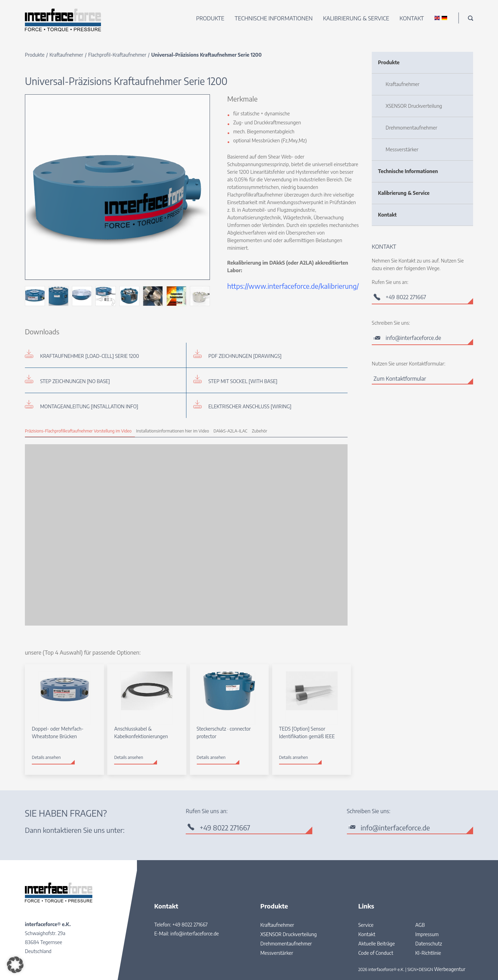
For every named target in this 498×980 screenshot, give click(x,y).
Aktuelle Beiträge (377, 944)
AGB (420, 925)
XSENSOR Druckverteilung (414, 106)
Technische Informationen (274, 18)
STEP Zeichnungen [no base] (75, 381)
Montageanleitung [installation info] (89, 406)
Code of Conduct (376, 953)
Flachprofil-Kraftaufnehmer (117, 55)
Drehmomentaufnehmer (411, 128)
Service (366, 925)
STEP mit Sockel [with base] (243, 381)
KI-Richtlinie (428, 953)
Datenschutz (429, 944)
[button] (15, 965)
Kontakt (412, 18)
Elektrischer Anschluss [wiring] (250, 406)
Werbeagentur (450, 969)
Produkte (210, 18)
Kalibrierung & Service (356, 18)
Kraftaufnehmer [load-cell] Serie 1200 (90, 356)
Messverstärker (402, 149)
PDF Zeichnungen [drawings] (245, 356)
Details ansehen (46, 757)
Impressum (427, 934)
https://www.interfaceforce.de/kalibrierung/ (293, 286)
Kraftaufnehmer (66, 55)
